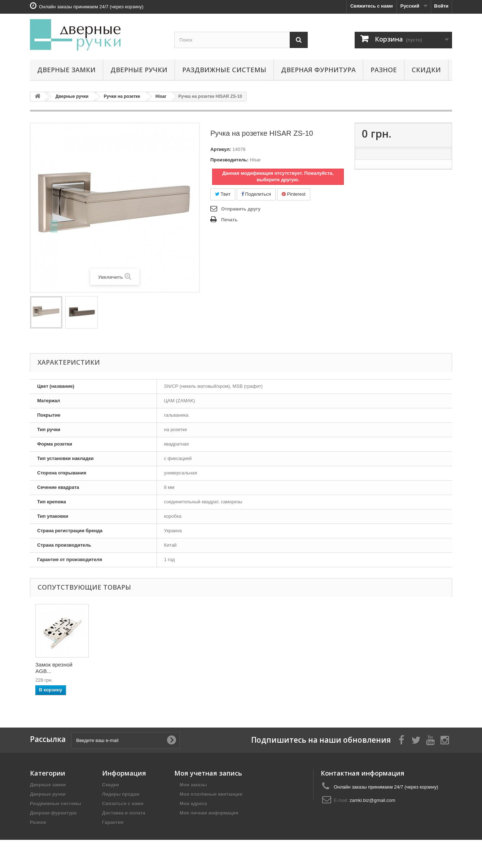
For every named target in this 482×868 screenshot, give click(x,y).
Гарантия (113, 822)
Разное (384, 70)
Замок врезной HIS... (276, 666)
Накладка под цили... (205, 666)
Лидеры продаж (121, 794)
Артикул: (221, 149)
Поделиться (256, 194)
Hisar (161, 96)
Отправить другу (241, 209)
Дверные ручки (139, 70)
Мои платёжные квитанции (211, 794)
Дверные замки (66, 70)
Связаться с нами (123, 804)
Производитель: (229, 160)
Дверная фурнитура (318, 70)
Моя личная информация (209, 813)
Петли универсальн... (54, 668)
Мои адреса (193, 804)
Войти (441, 6)
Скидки (426, 70)
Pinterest (294, 194)
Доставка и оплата (124, 813)
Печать (229, 220)
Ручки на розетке (122, 96)
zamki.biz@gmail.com (373, 800)
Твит (223, 194)
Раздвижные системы (224, 70)
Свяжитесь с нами (372, 6)
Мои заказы (193, 785)
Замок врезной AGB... (340, 668)
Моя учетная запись (208, 773)
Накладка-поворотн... (121, 668)
